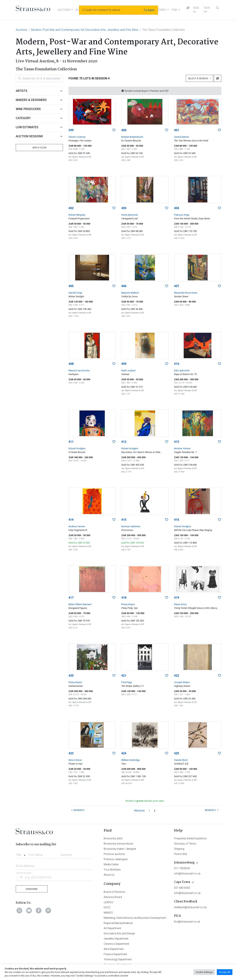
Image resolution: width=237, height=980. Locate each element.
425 (177, 753)
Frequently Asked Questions (190, 838)
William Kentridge (131, 760)
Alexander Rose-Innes (186, 293)
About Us (109, 875)
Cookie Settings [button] (204, 972)
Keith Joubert (128, 370)
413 (177, 442)
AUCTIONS (64, 10)
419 (177, 598)
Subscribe (32, 889)
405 (71, 286)
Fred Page (127, 682)
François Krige (182, 215)
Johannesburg (184, 863)
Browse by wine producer (118, 844)
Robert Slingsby (77, 215)
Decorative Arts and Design (119, 933)
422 (177, 676)
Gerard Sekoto (182, 137)
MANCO (108, 913)
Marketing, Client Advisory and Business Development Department (142, 918)
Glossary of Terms (185, 844)
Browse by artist (113, 838)
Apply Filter (39, 148)
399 (71, 130)
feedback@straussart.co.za (190, 907)
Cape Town (182, 882)
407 (177, 286)
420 (71, 676)
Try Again (149, 10)
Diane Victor (180, 604)
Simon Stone (75, 760)
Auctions (21, 30)
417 (71, 598)
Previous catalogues (116, 859)
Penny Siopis (128, 604)
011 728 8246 (182, 868)
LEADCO (109, 902)
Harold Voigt (75, 293)
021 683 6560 (182, 888)
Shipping (179, 849)
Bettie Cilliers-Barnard (80, 604)
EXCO (107, 907)
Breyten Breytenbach (132, 137)
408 (71, 364)
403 (124, 208)
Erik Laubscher (182, 370)
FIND (174, 10)
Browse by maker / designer (120, 849)
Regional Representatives (118, 923)
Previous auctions (114, 854)
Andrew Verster (182, 448)
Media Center (111, 864)
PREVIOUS (139, 811)
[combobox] (21, 854)
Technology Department (118, 959)
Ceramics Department (116, 944)
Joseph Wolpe (182, 682)
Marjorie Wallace (130, 293)
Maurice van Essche (79, 370)
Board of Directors (115, 892)
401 (177, 130)
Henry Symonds (130, 215)
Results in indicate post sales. (145, 801)
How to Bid (180, 854)
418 (124, 598)
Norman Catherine (131, 526)
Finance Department (115, 954)
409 (124, 364)
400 (124, 130)
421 (124, 676)
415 (124, 520)
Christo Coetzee (77, 137)
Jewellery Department (116, 939)
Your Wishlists (112, 870)
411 (71, 442)
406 (124, 286)
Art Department (112, 928)
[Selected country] (19, 877)
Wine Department (114, 949)
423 (71, 753)
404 (177, 208)
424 (124, 753)
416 (177, 520)
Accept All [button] (225, 972)
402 (71, 208)
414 (71, 520)
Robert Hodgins (77, 448)
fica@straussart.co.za (187, 922)
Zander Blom (181, 760)
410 (177, 364)
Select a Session (199, 78)
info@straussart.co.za (187, 873)
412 (124, 442)
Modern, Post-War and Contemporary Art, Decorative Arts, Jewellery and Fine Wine (85, 30)
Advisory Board (113, 897)
